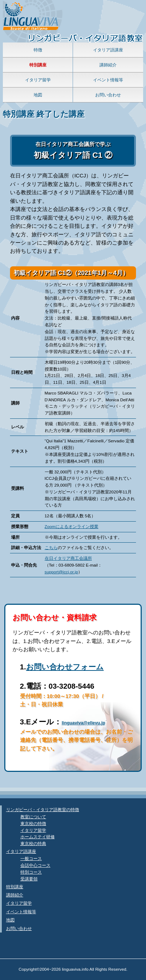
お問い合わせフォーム (65, 667)
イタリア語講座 (108, 50)
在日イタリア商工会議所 (68, 558)
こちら (51, 547)
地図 (38, 95)
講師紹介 (108, 65)
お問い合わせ (108, 95)
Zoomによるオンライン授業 (72, 526)
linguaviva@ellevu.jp (83, 723)
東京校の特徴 (33, 823)
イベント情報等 (108, 80)
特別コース (31, 872)
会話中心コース (35, 865)
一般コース (31, 858)
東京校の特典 (33, 843)
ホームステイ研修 (38, 837)
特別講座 (15, 887)
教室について (33, 817)
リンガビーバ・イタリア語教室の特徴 (43, 810)
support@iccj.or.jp (61, 572)
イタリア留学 (38, 80)
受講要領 (29, 879)
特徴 (38, 50)
